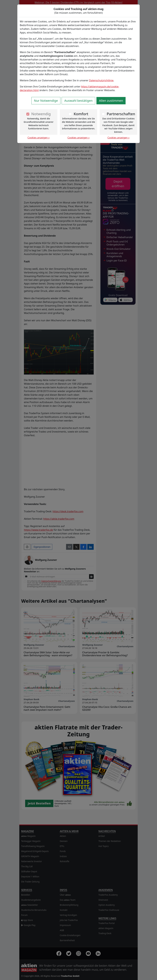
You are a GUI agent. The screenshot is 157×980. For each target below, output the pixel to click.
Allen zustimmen (111, 101)
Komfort (81, 114)
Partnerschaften (121, 114)
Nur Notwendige (46, 101)
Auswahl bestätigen (78, 101)
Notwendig (41, 114)
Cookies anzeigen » (39, 138)
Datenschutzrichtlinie (101, 80)
